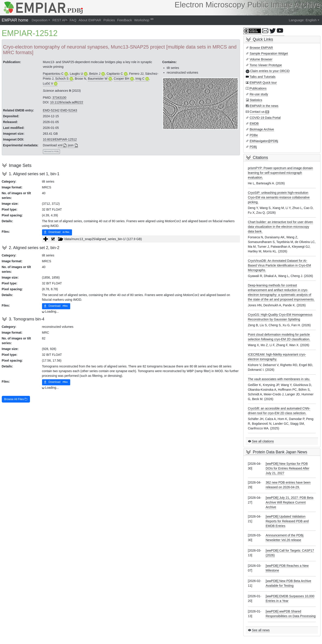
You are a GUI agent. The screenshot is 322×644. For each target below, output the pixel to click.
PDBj (253, 147)
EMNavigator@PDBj (264, 141)
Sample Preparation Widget (269, 53)
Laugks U (76, 74)
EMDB (254, 124)
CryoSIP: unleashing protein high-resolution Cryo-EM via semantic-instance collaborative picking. (279, 197)
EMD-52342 (51, 110)
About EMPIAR (90, 20)
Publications (258, 88)
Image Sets (20, 165)
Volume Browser (261, 59)
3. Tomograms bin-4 (27, 319)
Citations (261, 158)
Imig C (140, 79)
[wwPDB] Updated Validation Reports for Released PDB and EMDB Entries (287, 521)
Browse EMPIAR (261, 48)
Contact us (257, 112)
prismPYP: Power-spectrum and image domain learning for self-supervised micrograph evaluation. (281, 173)
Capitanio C (115, 74)
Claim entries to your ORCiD (270, 71)
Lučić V (48, 83)
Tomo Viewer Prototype (266, 65)
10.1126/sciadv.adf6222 (67, 102)
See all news (261, 630)
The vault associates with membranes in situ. (279, 379)
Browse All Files (16, 399)
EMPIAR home (15, 20)
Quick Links (263, 39)
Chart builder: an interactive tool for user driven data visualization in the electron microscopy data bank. (281, 227)
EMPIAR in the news (264, 106)
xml (60, 145)
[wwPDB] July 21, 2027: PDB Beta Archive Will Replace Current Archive (289, 502)
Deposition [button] (40, 20)
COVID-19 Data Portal (265, 118)
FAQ (73, 20)
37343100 (59, 98)
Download (57, 232)
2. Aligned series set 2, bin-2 (34, 248)
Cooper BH (122, 79)
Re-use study (259, 94)
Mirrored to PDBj (52, 151)
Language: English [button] (303, 20)
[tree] (141, 239)
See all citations (263, 441)
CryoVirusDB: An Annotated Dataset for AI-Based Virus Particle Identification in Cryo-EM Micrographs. (280, 265)
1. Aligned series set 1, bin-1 (34, 174)
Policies (109, 20)
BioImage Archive (262, 129)
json (71, 145)
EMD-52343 (69, 110)
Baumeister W (98, 79)
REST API (60, 20)
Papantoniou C (53, 74)
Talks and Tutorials (263, 77)
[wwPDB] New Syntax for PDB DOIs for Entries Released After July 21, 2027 (287, 468)
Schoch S (62, 79)
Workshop (142, 20)
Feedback (125, 20)
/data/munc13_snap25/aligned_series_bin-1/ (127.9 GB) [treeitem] (96, 239)
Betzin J (95, 74)
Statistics (256, 100)
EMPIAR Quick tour (263, 83)
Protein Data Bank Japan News (280, 452)
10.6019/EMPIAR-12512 (60, 139)
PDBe (254, 135)
